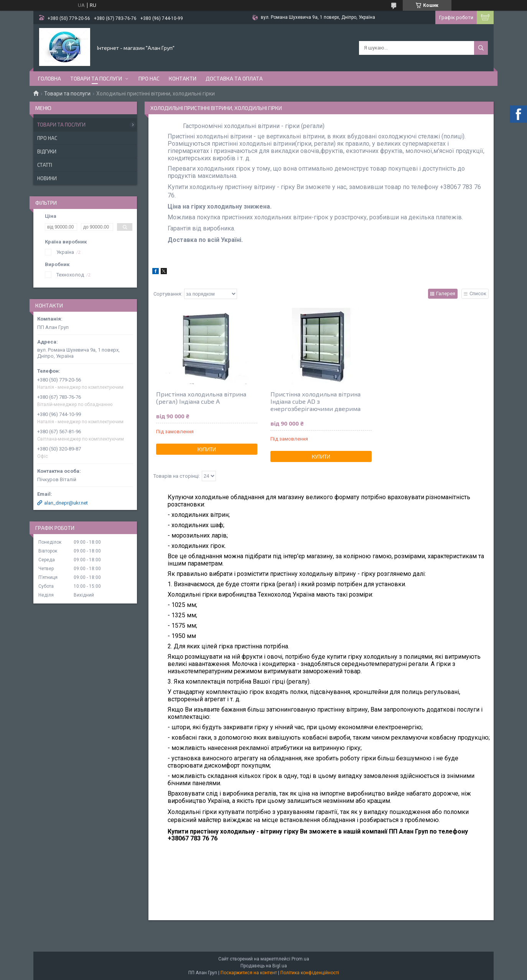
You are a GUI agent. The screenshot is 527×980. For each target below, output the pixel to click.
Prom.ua (300, 959)
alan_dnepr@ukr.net (66, 503)
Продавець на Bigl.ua (264, 966)
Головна (49, 78)
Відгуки (47, 151)
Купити (207, 449)
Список (478, 294)
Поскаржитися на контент (249, 973)
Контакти (183, 78)
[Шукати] (481, 48)
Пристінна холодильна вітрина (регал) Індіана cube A (201, 398)
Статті (45, 165)
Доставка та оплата (234, 78)
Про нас (149, 78)
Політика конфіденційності (310, 973)
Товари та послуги (96, 78)
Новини (47, 178)
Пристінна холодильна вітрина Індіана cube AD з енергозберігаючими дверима (315, 401)
